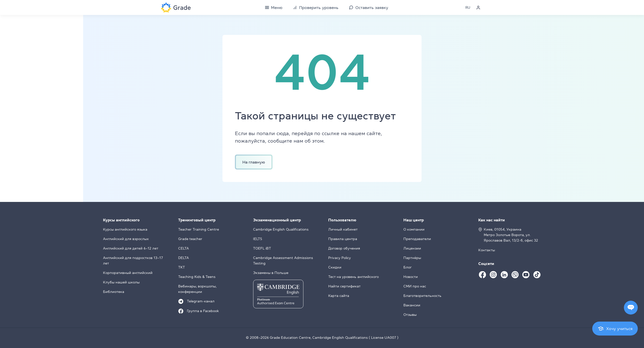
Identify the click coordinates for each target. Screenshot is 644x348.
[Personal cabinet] (478, 7)
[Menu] (274, 7)
